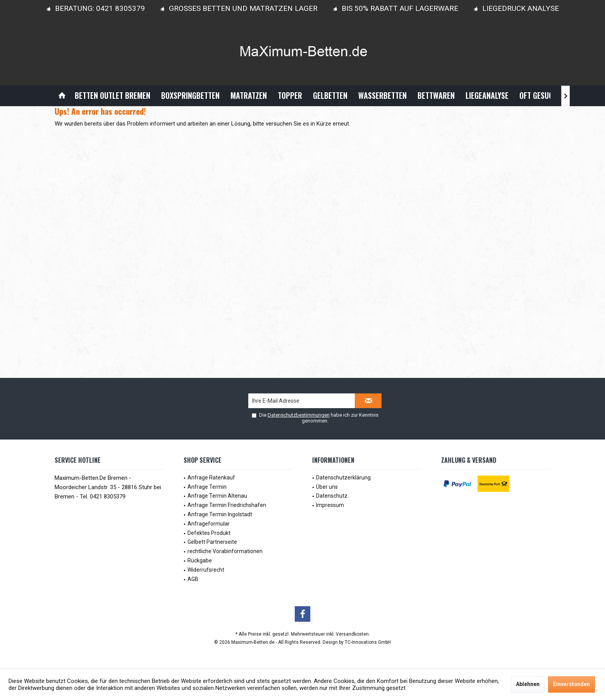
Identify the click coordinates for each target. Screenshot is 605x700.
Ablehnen (528, 684)
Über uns (327, 487)
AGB (193, 579)
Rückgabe (200, 560)
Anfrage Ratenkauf (211, 478)
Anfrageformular (209, 524)
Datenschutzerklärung (343, 478)
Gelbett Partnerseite (212, 542)
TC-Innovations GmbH (368, 642)
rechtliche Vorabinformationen (225, 551)
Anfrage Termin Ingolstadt (220, 514)
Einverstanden (571, 684)
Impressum (330, 505)
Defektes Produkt (209, 533)
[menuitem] (62, 96)
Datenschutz (332, 496)
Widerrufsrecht (206, 570)
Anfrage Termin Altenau (217, 496)
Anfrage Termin (207, 487)
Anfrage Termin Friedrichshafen (227, 505)
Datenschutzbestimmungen (299, 415)
